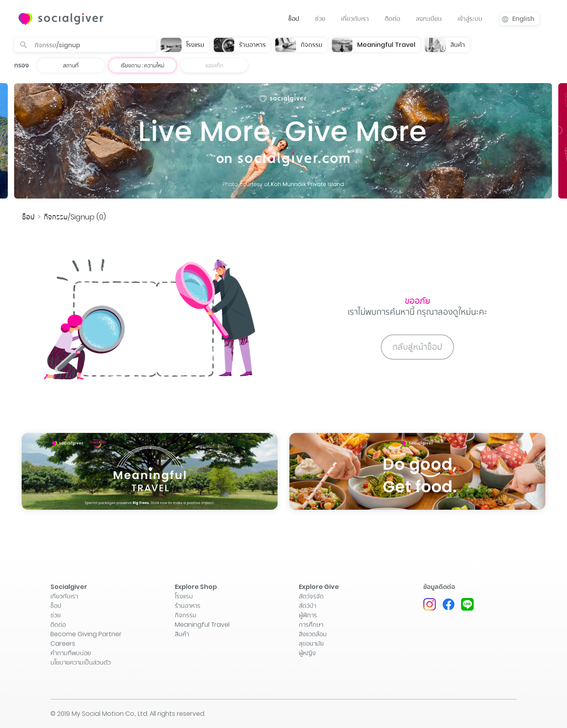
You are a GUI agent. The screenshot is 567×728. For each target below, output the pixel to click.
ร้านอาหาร (188, 606)
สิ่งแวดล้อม (313, 634)
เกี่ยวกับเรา (355, 19)
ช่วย (320, 19)
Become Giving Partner (86, 634)
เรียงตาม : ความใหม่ (143, 65)
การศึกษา (311, 625)
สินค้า (182, 634)
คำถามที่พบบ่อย (71, 653)
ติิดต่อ (392, 19)
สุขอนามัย (311, 643)
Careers (63, 643)
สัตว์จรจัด (311, 596)
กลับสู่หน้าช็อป (417, 347)
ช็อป (294, 19)
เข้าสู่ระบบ (470, 19)
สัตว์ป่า (308, 606)
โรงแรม (184, 596)
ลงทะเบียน (429, 19)
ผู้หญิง (307, 653)
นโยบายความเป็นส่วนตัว (81, 662)
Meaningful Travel (202, 625)
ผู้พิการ (308, 615)
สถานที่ (71, 65)
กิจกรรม (186, 615)
